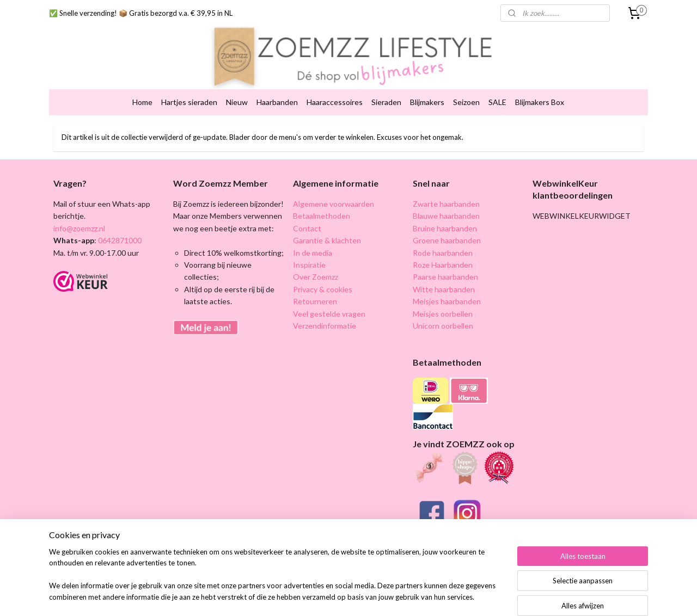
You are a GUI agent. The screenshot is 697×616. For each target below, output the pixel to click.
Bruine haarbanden (445, 219)
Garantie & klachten (327, 232)
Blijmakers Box (540, 93)
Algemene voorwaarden (334, 195)
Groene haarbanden (447, 232)
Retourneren (315, 292)
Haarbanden (277, 93)
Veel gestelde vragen (329, 304)
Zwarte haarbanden (446, 195)
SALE (497, 93)
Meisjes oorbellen (443, 304)
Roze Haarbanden (443, 256)
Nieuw (237, 93)
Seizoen (466, 93)
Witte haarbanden (444, 280)
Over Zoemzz (316, 268)
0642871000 (119, 232)
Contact (307, 219)
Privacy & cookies (323, 280)
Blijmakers (427, 93)
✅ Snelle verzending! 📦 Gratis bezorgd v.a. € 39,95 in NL (141, 13)
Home (142, 93)
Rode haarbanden (443, 244)
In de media (313, 244)
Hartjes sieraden (189, 93)
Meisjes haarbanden (447, 292)
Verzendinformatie (325, 317)
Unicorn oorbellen (443, 317)
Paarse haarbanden (445, 268)
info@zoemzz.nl (79, 219)
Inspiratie (309, 256)
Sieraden (386, 93)
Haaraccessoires (335, 93)
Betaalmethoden (322, 207)
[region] (277, 581)
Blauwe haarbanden (446, 207)
